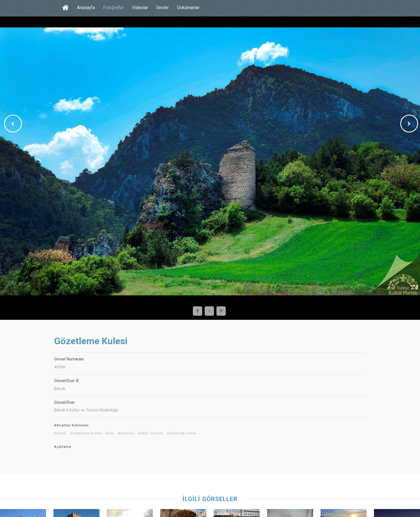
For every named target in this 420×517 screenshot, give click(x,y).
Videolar (140, 8)
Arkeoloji (126, 433)
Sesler (162, 8)
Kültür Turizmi (151, 433)
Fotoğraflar (113, 8)
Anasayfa (86, 8)
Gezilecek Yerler (182, 433)
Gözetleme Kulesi (86, 433)
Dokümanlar (188, 8)
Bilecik (60, 433)
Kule (110, 433)
